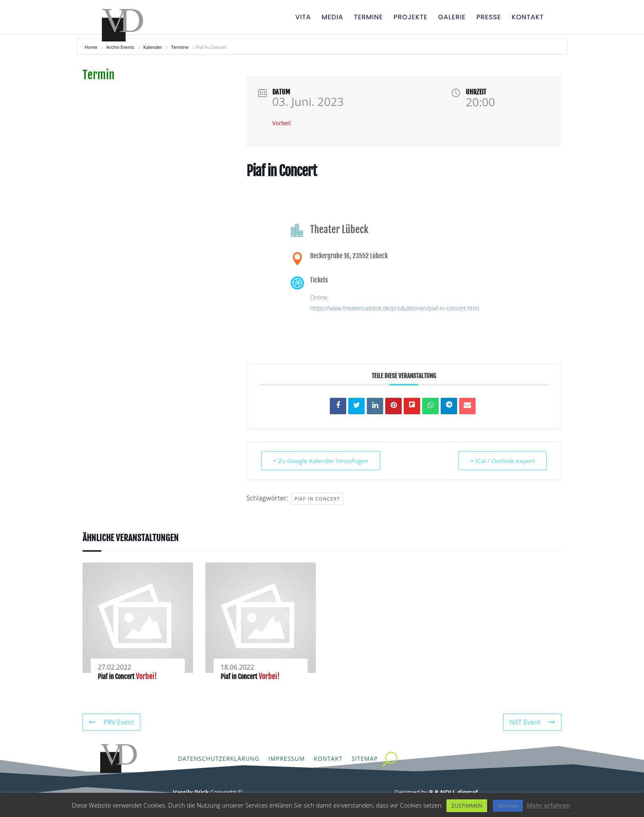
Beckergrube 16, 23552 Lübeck (349, 256)
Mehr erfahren (548, 805)
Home (92, 47)
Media (332, 18)
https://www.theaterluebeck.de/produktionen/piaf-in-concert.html (394, 308)
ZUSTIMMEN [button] (467, 806)
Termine (369, 18)
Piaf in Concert (317, 499)
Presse (489, 18)
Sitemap (365, 758)
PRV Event (112, 722)
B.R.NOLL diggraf (453, 792)
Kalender (153, 47)
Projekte (411, 18)
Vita (303, 18)
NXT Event (532, 722)
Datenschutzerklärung (219, 758)
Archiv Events (120, 47)
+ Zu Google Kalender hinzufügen (321, 461)
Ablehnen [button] (508, 806)
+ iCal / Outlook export (503, 461)
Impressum (287, 758)
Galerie (452, 18)
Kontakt (528, 18)
